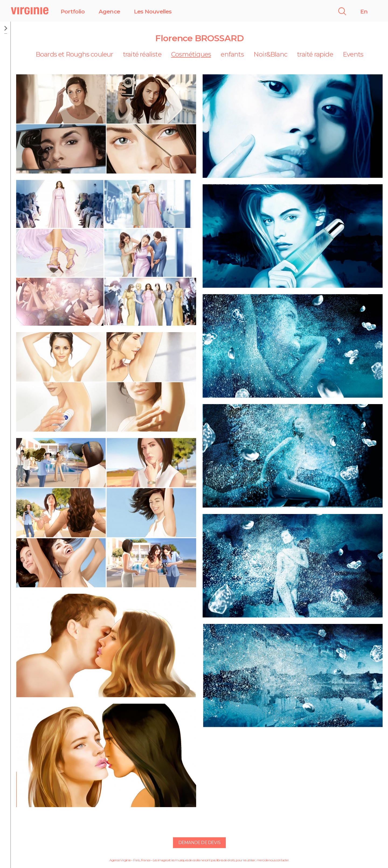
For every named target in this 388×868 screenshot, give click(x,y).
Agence (109, 11)
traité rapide (315, 54)
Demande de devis (199, 843)
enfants (232, 54)
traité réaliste (142, 54)
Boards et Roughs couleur (74, 54)
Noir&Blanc (270, 54)
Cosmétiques (191, 54)
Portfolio (73, 11)
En (364, 11)
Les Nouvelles (153, 11)
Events (353, 54)
